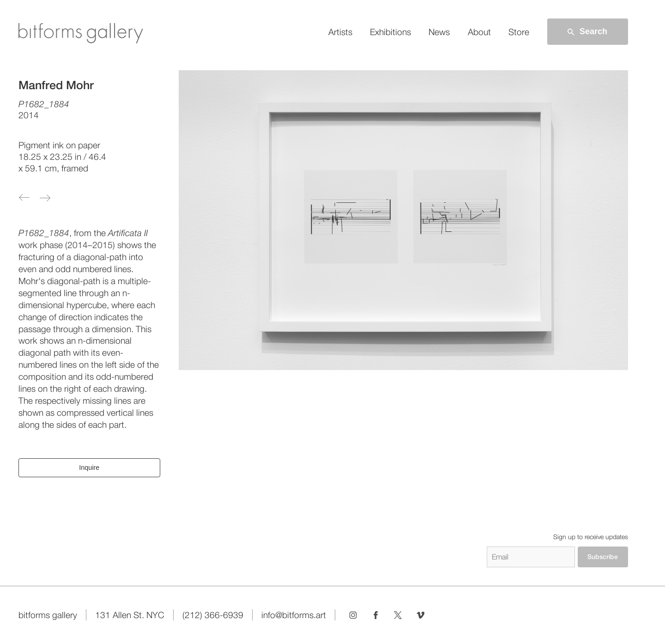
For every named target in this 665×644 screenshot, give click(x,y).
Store (519, 32)
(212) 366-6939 (213, 615)
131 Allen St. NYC (130, 615)
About (479, 32)
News (439, 32)
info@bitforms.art (294, 615)
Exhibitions (390, 32)
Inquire (89, 468)
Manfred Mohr (56, 85)
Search (587, 32)
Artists (340, 32)
